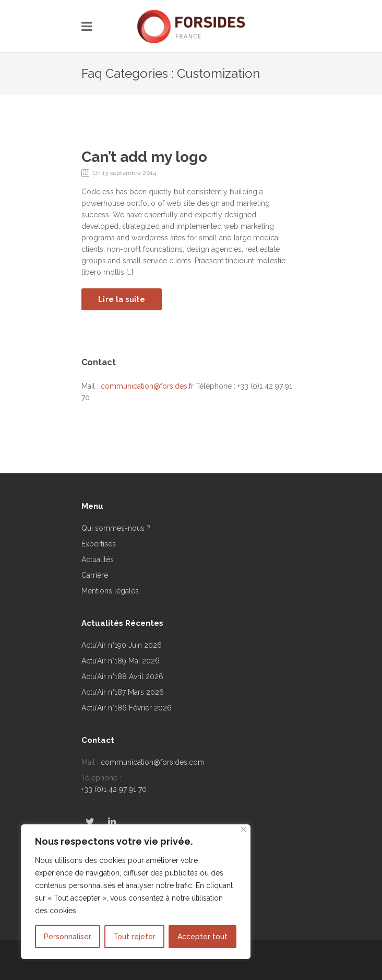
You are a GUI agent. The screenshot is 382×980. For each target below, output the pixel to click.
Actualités (98, 559)
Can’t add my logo (144, 157)
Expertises (99, 544)
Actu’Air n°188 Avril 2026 (122, 676)
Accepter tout (202, 937)
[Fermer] (243, 829)
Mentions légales (110, 591)
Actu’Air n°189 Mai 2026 (121, 661)
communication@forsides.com (153, 762)
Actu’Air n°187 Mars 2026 (123, 692)
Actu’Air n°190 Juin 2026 (122, 645)
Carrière (95, 575)
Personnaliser (68, 937)
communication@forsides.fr (147, 386)
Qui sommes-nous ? (116, 528)
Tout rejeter (134, 937)
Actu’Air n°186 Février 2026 (127, 708)
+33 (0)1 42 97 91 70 (114, 789)
